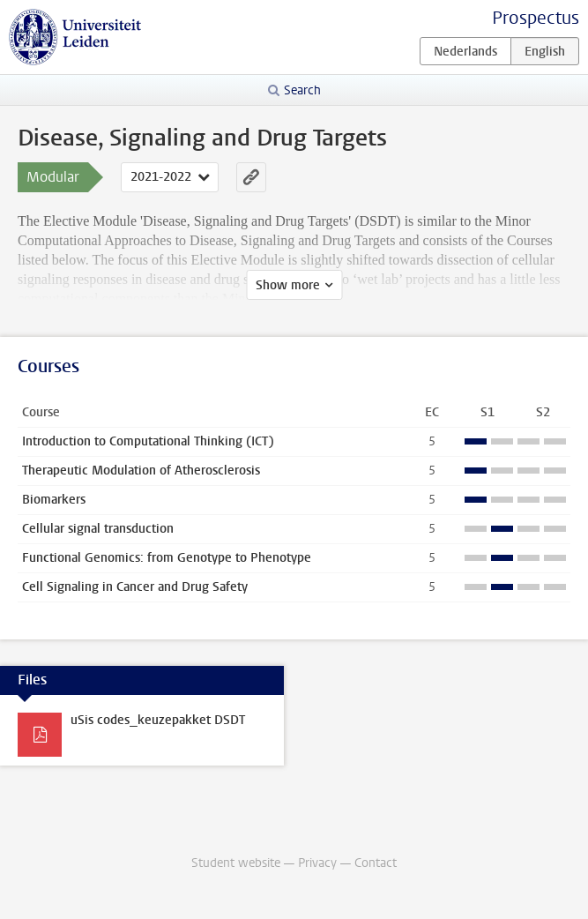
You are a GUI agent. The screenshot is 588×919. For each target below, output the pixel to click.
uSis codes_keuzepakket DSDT (158, 720)
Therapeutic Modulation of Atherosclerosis (141, 471)
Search (302, 90)
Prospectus (536, 18)
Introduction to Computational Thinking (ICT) (148, 441)
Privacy (317, 863)
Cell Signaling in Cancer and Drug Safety (135, 587)
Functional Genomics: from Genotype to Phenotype (167, 558)
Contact (376, 863)
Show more (288, 285)
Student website (236, 863)
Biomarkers (54, 500)
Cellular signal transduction (98, 529)
